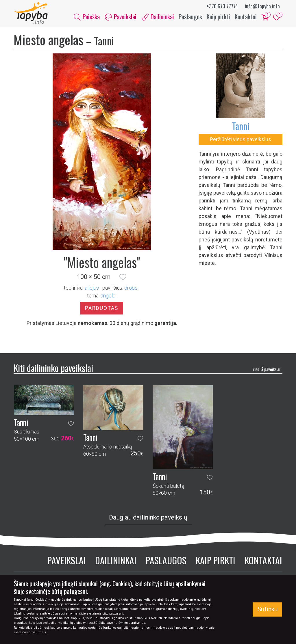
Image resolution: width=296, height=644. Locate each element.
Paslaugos (190, 17)
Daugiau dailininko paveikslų (148, 518)
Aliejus (92, 288)
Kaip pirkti (218, 17)
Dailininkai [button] (158, 17)
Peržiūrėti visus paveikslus (240, 140)
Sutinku (267, 609)
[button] (123, 278)
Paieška (87, 17)
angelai (109, 296)
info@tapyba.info (262, 6)
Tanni (240, 126)
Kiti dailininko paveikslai (53, 368)
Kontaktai (246, 17)
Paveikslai (67, 561)
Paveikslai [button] (121, 17)
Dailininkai (116, 561)
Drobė (131, 288)
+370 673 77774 (222, 6)
